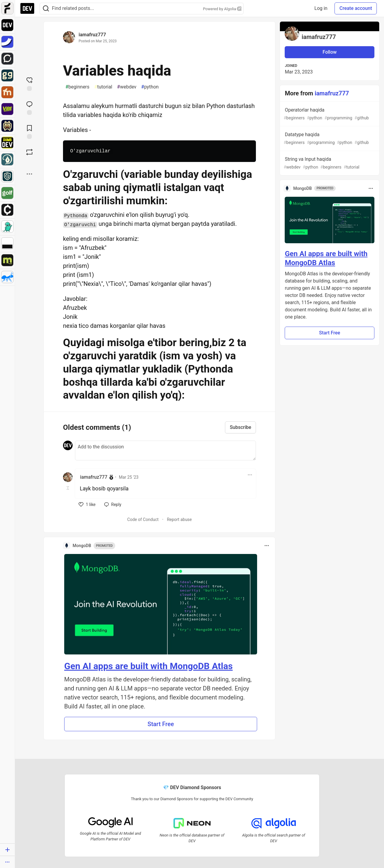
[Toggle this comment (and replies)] (68, 488)
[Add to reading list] (29, 131)
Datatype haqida (329, 139)
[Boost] (29, 152)
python (150, 87)
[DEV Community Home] (27, 8)
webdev (127, 87)
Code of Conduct (143, 519)
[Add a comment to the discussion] (165, 450)
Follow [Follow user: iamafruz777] (330, 52)
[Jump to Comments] (29, 107)
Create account (356, 8)
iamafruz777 (92, 35)
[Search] (46, 9)
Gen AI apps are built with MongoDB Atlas (148, 666)
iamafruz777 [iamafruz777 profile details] (94, 477)
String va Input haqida (329, 163)
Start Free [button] (161, 724)
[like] (87, 504)
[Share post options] (29, 174)
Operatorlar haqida (329, 114)
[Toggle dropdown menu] (250, 475)
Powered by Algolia (222, 9)
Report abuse (179, 519)
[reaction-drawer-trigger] (29, 83)
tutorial (103, 87)
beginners (77, 87)
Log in (321, 8)
